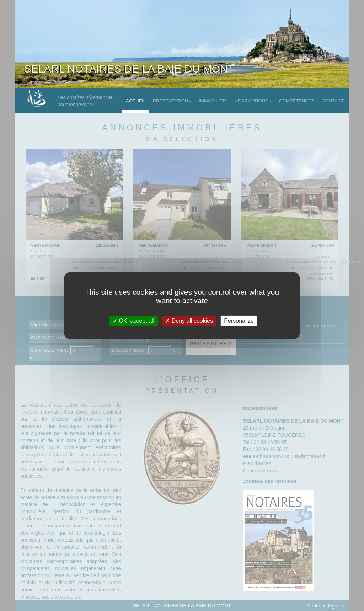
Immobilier (212, 101)
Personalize (239, 320)
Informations (253, 101)
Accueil (136, 101)
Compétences (297, 101)
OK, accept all (133, 320)
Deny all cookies (189, 320)
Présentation (172, 101)
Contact (333, 101)
